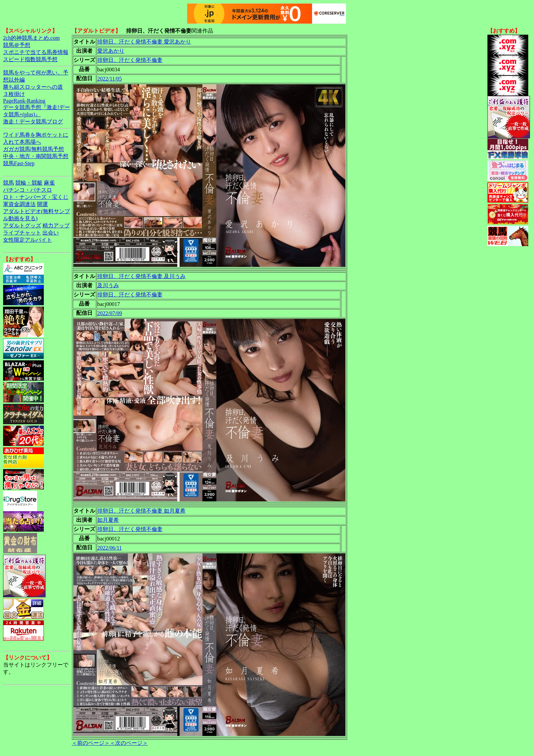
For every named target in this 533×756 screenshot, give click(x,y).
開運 (42, 204)
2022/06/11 (109, 548)
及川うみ (108, 285)
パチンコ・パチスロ (28, 190)
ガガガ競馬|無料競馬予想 (33, 149)
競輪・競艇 (29, 183)
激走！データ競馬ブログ (33, 122)
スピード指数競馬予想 (30, 59)
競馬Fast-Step (19, 163)
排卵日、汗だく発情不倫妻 (130, 60)
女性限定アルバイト (28, 240)
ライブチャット (22, 233)
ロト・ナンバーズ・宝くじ (36, 197)
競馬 (8, 183)
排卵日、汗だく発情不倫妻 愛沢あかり (144, 42)
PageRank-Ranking (24, 101)
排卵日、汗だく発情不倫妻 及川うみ (141, 276)
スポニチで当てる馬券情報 (36, 52)
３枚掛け (14, 94)
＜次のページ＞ (129, 743)
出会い (51, 233)
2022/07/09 (110, 313)
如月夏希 (108, 520)
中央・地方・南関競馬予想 (36, 156)
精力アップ (56, 226)
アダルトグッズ (22, 226)
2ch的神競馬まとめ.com (31, 38)
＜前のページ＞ (91, 743)
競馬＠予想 (17, 45)
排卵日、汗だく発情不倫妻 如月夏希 (141, 511)
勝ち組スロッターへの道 (33, 87)
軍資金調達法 (19, 204)
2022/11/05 (109, 79)
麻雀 (49, 183)
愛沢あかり (111, 51)
